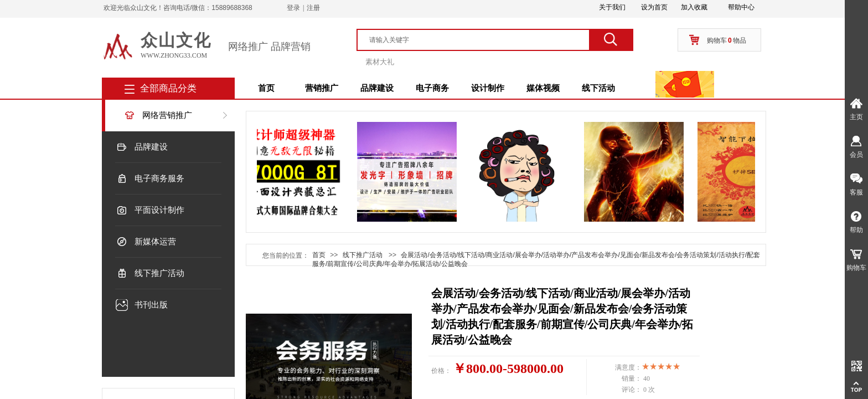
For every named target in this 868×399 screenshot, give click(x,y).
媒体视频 (543, 88)
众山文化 (176, 40)
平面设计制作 (159, 210)
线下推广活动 (159, 273)
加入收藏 (694, 7)
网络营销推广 (167, 115)
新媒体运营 (155, 242)
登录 (293, 8)
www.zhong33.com (174, 55)
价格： (441, 371)
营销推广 (322, 88)
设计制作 (488, 88)
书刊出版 (151, 305)
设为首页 (654, 7)
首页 (266, 88)
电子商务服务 (159, 178)
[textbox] (478, 40)
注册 (313, 8)
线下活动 (598, 88)
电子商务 (432, 88)
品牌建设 (377, 88)
